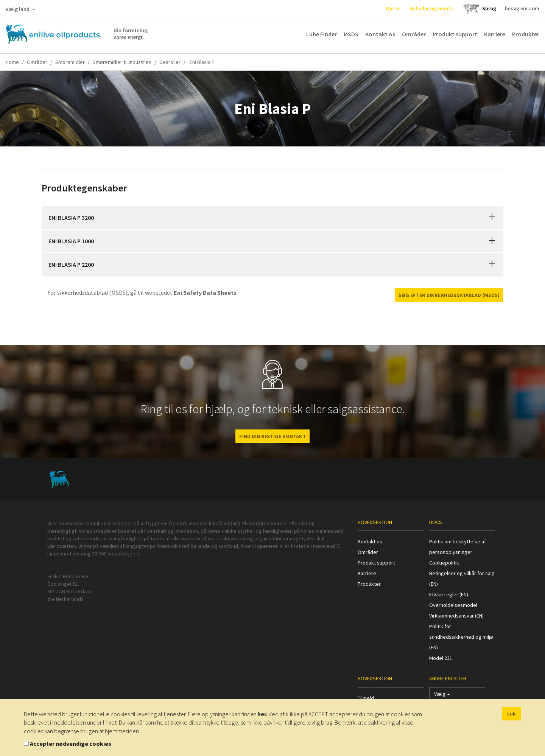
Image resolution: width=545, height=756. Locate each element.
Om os (393, 8)
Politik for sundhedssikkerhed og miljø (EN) (461, 637)
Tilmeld (366, 698)
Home (12, 62)
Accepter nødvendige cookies (71, 744)
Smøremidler (70, 62)
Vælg (442, 696)
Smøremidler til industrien (122, 62)
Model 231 (441, 658)
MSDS (351, 34)
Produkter (526, 34)
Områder (414, 34)
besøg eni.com (522, 8)
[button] (492, 218)
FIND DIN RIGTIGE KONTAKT (272, 436)
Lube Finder (322, 34)
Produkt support (455, 34)
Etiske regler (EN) (449, 594)
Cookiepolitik (444, 563)
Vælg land (20, 11)
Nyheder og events (431, 8)
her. (262, 714)
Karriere (495, 34)
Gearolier (170, 62)
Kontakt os (380, 34)
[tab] (272, 218)
